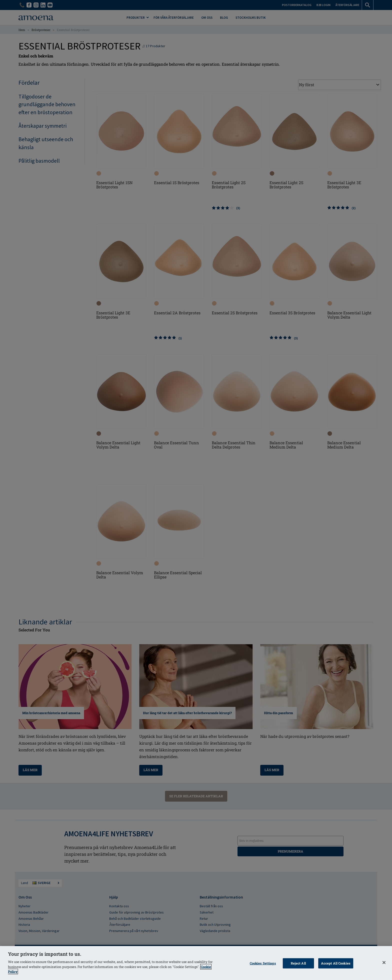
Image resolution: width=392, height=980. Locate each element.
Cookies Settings (263, 963)
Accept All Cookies (336, 963)
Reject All (298, 963)
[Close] (384, 963)
